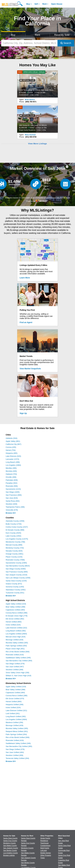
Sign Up (23, 413)
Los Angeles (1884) (13, 465)
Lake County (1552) (13, 536)
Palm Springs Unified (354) (16, 646)
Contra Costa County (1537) (17, 527)
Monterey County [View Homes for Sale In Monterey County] (9, 843)
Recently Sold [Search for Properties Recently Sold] (62, 35)
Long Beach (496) (13, 462)
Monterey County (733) (15, 548)
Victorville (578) (12, 510)
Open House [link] (57, 4)
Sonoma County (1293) (15, 587)
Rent (44, 4)
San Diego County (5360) (16, 569)
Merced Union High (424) (16, 637)
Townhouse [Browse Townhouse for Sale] (44, 843)
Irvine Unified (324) (13, 625)
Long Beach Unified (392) (16, 631)
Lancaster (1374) (12, 459)
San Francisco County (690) (17, 572)
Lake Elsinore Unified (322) (16, 628)
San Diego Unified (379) (15, 664)
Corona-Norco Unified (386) (17, 613)
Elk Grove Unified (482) (15, 619)
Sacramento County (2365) (16, 563)
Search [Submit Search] (66, 43)
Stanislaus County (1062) (16, 590)
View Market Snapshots (30, 369)
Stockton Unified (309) (14, 755)
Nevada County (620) (14, 551)
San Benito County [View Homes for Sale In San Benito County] (10, 850)
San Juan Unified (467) (15, 667)
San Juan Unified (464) (15, 752)
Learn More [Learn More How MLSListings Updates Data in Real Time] (25, 278)
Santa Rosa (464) (13, 501)
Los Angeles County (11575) (17, 539)
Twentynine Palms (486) (15, 507)
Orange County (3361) (14, 554)
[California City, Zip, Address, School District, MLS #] (29, 43)
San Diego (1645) (13, 492)
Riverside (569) (12, 486)
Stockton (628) (11, 504)
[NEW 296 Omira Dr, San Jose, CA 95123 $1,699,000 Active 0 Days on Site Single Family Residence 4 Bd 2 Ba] (37, 119)
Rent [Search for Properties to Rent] (37, 35)
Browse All (11, 513)
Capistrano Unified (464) (15, 610)
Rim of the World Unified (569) (18, 652)
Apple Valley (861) (13, 441)
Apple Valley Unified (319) (16, 604)
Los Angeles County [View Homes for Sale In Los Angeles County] (11, 853)
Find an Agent (26, 322)
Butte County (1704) (14, 524)
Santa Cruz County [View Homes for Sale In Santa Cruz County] (10, 841)
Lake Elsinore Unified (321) (16, 710)
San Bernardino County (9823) (18, 566)
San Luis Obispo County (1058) (18, 578)
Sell (36, 4)
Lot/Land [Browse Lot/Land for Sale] (44, 850)
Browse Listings (9, 855)
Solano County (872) (14, 584)
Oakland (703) (11, 474)
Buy (28, 4)
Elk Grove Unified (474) (15, 699)
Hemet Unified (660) (14, 622)
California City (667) (14, 444)
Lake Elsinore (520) (13, 456)
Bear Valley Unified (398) (15, 607)
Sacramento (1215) (13, 489)
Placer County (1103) (14, 557)
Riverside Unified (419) (15, 655)
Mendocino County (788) (15, 542)
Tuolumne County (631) (15, 593)
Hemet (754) (11, 450)
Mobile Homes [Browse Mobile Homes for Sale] (46, 853)
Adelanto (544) (11, 438)
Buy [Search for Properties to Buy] (13, 35)
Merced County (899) (14, 545)
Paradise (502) (11, 483)
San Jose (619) (12, 498)
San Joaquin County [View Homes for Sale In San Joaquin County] (11, 848)
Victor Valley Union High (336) (17, 673)
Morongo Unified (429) (14, 640)
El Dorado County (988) (15, 530)
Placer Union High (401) (15, 649)
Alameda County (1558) (15, 521)
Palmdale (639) (12, 480)
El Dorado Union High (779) (17, 616)
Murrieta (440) (11, 471)
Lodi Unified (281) (13, 713)
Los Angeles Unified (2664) (16, 634)
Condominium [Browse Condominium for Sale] (45, 846)
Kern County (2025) (13, 533)
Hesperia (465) (12, 453)
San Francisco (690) (14, 495)
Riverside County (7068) (15, 560)
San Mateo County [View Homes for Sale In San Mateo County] (10, 846)
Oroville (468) (11, 477)
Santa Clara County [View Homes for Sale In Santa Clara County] (10, 838)
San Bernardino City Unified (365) (19, 746)
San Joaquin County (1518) (16, 575)
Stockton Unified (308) (14, 670)
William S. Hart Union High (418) (18, 676)
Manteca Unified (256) (14, 722)
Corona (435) (11, 447)
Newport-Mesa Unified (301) (17, 731)
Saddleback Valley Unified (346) (18, 658)
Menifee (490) (11, 468)
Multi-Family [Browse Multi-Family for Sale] (45, 848)
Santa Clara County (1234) (16, 581)
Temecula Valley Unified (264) (17, 758)
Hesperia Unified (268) (15, 704)
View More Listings (37, 144)
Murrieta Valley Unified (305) (17, 643)
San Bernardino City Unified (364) (19, 661)
